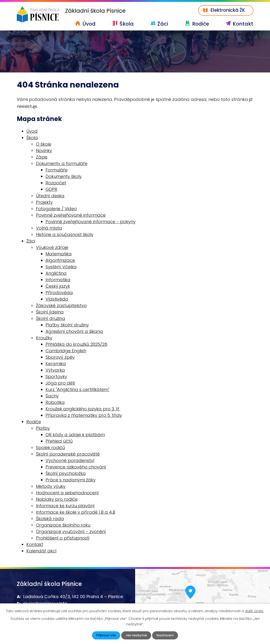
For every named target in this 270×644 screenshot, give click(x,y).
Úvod (89, 24)
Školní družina (51, 319)
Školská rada (50, 519)
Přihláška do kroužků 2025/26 (76, 345)
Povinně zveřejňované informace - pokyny (91, 222)
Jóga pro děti (60, 383)
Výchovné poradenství (70, 461)
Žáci (163, 24)
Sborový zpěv (60, 358)
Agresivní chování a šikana (74, 332)
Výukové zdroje (52, 248)
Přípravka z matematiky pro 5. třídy (84, 416)
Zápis (42, 157)
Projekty (44, 203)
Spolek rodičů (50, 448)
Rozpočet (56, 183)
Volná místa (49, 228)
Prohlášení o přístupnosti (63, 538)
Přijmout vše (105, 635)
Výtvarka (55, 371)
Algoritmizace (60, 261)
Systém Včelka (61, 267)
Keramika (56, 364)
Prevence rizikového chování (76, 467)
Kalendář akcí (41, 551)
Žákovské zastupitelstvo (61, 306)
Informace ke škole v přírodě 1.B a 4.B (76, 513)
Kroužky (44, 338)
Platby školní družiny (67, 325)
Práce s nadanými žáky (71, 480)
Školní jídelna (50, 312)
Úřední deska (50, 196)
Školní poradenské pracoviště (68, 454)
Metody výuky (51, 487)
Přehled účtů (59, 442)
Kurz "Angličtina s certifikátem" (78, 390)
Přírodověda (59, 293)
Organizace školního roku (63, 526)
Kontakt (243, 24)
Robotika (55, 403)
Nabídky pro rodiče (57, 500)
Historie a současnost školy (65, 235)
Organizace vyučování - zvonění (71, 532)
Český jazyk (58, 287)
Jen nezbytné (136, 635)
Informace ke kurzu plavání (65, 506)
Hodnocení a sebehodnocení (67, 493)
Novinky (44, 151)
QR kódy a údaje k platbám (75, 435)
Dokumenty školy (64, 177)
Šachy (52, 396)
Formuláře (57, 170)
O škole (44, 145)
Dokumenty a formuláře (62, 164)
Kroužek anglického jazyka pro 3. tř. (83, 409)
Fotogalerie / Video (56, 209)
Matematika (59, 254)
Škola (127, 24)
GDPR (51, 190)
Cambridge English (66, 351)
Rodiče (201, 24)
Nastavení (167, 635)
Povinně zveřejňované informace (71, 216)
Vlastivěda (57, 300)
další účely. (254, 611)
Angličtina (56, 274)
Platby (43, 429)
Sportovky (56, 377)
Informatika (58, 280)
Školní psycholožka (66, 474)
